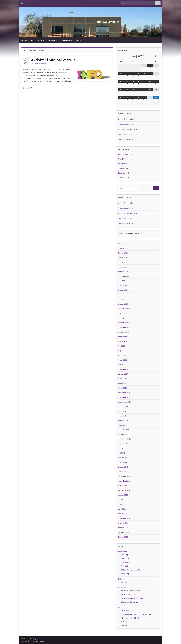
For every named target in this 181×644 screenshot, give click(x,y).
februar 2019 (123, 383)
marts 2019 (123, 379)
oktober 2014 (123, 523)
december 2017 (124, 430)
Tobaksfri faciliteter (126, 139)
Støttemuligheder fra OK (128, 134)
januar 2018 (123, 425)
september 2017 (125, 439)
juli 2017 (121, 448)
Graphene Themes (38, 641)
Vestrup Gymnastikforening (131, 591)
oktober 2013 (123, 532)
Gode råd (124, 566)
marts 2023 (123, 285)
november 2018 (124, 397)
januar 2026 (123, 257)
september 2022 (125, 295)
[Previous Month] (121, 56)
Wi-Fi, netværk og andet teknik (132, 570)
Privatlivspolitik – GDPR (130, 618)
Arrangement (123, 154)
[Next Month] (156, 56)
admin (35, 64)
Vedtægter (125, 622)
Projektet (122, 173)
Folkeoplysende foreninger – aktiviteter (136, 614)
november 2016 (124, 481)
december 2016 (124, 476)
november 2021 (124, 309)
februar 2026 (123, 253)
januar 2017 (123, 472)
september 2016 (125, 490)
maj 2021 (122, 313)
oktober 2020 (123, 332)
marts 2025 (123, 267)
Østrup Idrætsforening (129, 602)
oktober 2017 (123, 434)
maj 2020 (122, 351)
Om (78, 40)
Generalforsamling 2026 (127, 129)
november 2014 (124, 518)
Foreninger (67, 40)
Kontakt (124, 626)
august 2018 (123, 406)
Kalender (52, 40)
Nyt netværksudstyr (126, 124)
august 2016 (123, 495)
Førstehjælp (125, 562)
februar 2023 (123, 290)
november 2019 (124, 369)
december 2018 (124, 393)
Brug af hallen (126, 558)
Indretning (125, 574)
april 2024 (122, 281)
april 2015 (122, 514)
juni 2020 (122, 346)
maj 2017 (122, 453)
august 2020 (123, 341)
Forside (24, 40)
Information (37, 40)
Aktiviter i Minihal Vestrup (53, 60)
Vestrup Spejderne (128, 594)
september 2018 (125, 402)
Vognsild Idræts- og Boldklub (132, 598)
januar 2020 (123, 365)
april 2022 (122, 299)
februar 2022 (123, 304)
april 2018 (122, 411)
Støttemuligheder (128, 610)
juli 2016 (121, 500)
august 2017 (123, 444)
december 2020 (124, 323)
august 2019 (123, 374)
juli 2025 (121, 262)
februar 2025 (123, 271)
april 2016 (122, 509)
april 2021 (122, 318)
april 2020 (122, 355)
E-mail (120, 159)
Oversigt (124, 582)
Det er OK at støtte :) (127, 119)
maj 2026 (122, 248)
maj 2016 (122, 504)
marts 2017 (123, 462)
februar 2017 (123, 467)
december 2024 (124, 276)
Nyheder (121, 168)
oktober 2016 (123, 486)
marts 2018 (123, 416)
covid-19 (29, 88)
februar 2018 (123, 420)
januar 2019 (123, 388)
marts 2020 (123, 360)
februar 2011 (123, 537)
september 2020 (125, 337)
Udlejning (122, 178)
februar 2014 (123, 528)
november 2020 (124, 327)
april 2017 (122, 458)
